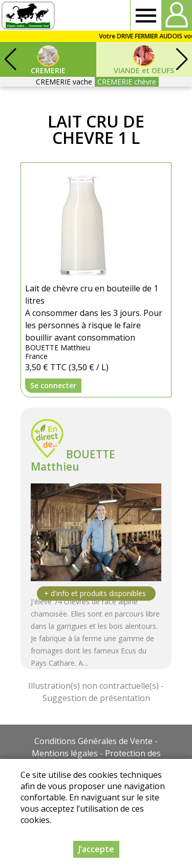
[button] (182, 59)
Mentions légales (65, 753)
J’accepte (96, 849)
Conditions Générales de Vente (93, 741)
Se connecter (53, 385)
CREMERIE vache (64, 82)
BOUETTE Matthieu (73, 460)
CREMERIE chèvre (127, 82)
